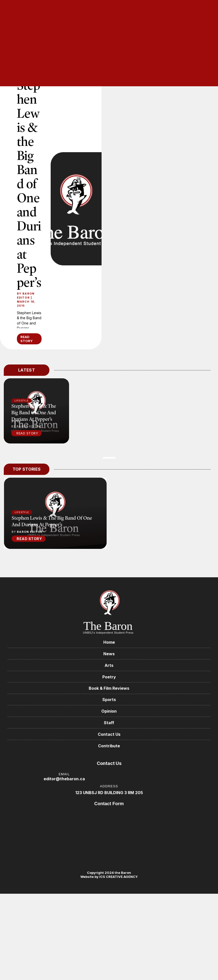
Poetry (109, 677)
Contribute (109, 746)
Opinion (109, 711)
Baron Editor (26, 296)
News (109, 654)
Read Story (27, 433)
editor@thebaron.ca (64, 779)
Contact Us (109, 734)
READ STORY (27, 339)
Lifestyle (22, 512)
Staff (109, 723)
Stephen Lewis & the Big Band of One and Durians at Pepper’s (29, 183)
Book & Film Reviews (109, 688)
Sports (109, 700)
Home (109, 642)
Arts (109, 665)
